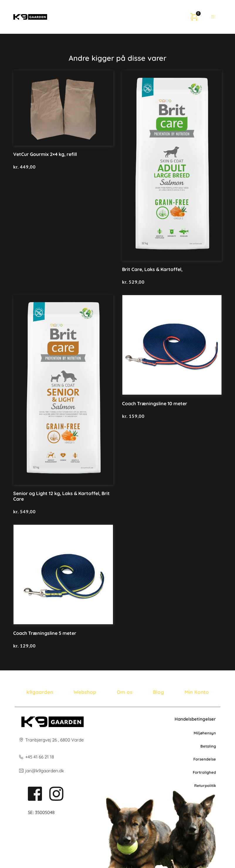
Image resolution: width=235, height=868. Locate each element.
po (207, 785)
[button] (213, 17)
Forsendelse (205, 759)
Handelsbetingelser (195, 719)
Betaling (208, 746)
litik (213, 785)
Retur (200, 785)
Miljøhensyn (205, 733)
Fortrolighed (204, 772)
